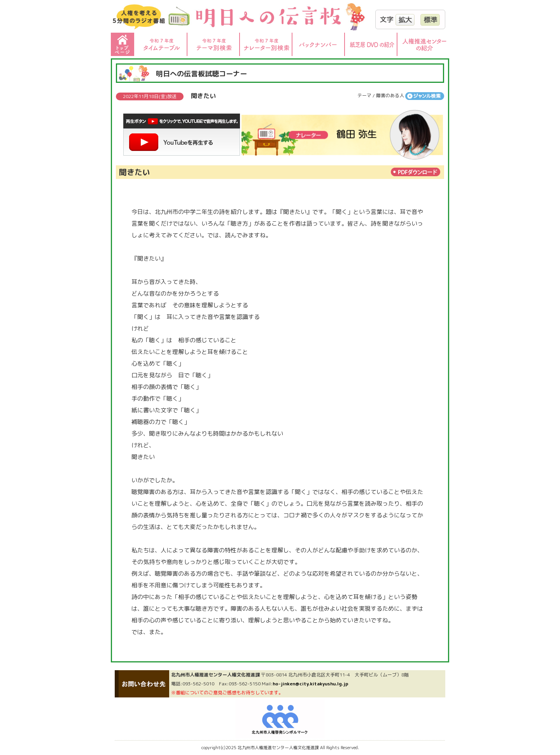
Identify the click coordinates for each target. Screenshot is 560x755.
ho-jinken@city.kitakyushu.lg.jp (311, 684)
